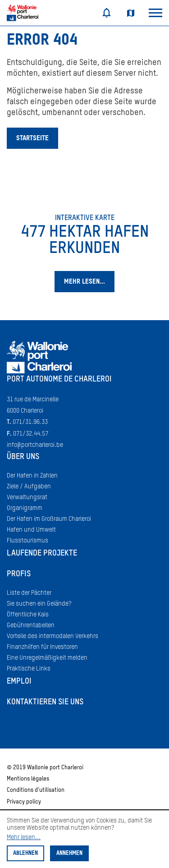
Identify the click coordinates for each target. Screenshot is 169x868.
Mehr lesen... (24, 837)
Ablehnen (25, 853)
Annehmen (69, 853)
